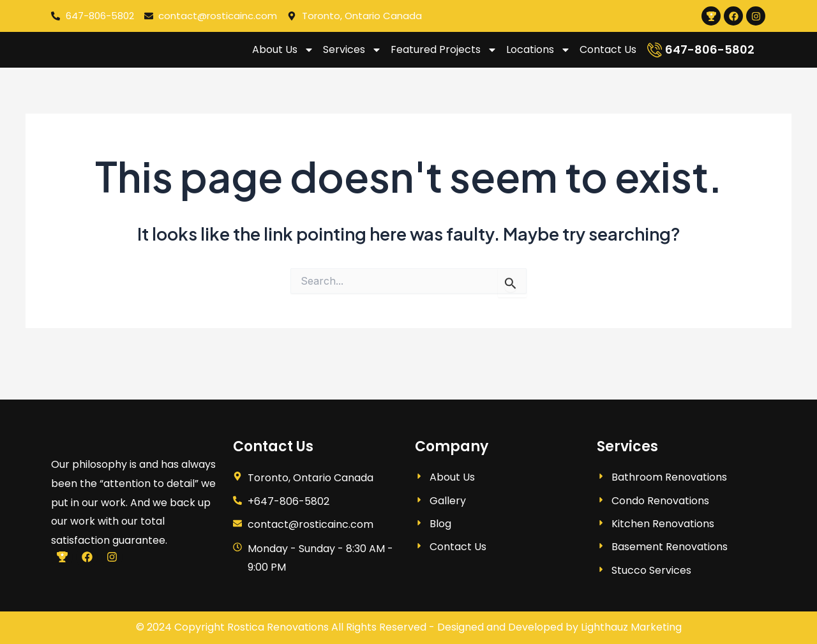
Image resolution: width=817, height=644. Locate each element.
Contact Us (608, 57)
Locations (538, 57)
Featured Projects (444, 57)
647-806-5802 (710, 57)
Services (352, 57)
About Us (283, 57)
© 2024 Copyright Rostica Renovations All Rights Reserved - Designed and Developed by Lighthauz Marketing (409, 627)
